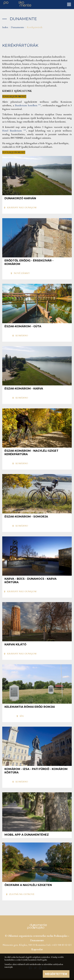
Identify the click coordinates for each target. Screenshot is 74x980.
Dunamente (17, 27)
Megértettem (56, 974)
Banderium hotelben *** (28, 105)
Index (5, 27)
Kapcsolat (37, 949)
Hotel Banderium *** (14, 131)
